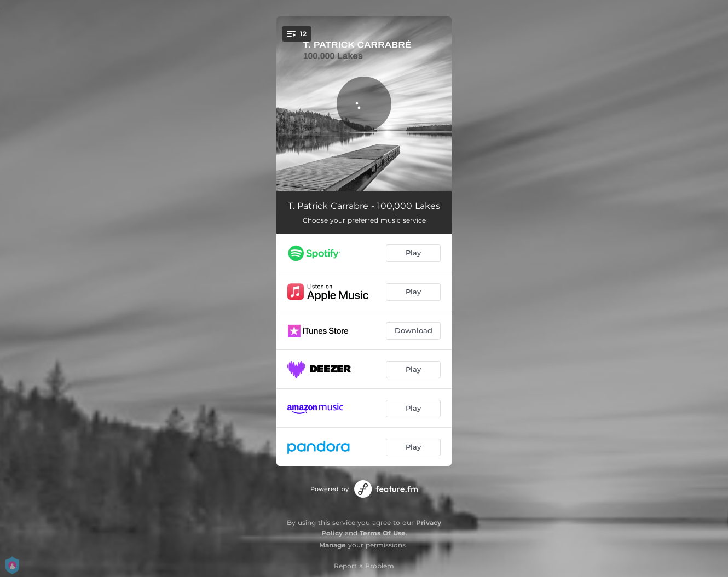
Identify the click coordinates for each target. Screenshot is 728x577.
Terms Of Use (383, 533)
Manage (333, 545)
